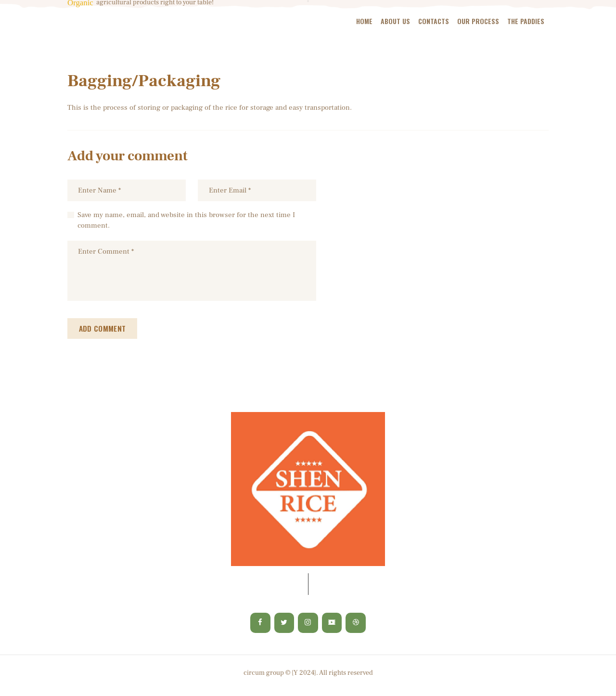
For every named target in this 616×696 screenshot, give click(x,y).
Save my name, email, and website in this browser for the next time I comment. (186, 221)
